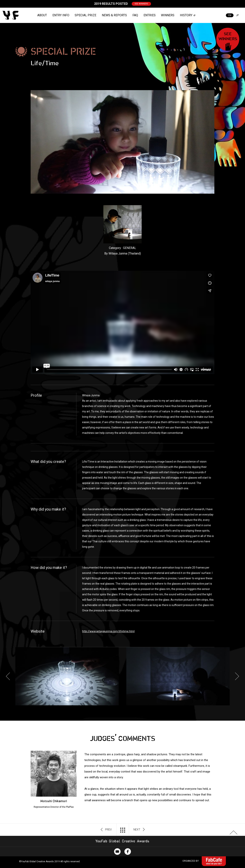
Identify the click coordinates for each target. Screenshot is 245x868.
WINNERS (168, 15)
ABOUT (42, 15)
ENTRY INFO (61, 15)
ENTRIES (150, 15)
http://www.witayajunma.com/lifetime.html (108, 631)
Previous (8, 676)
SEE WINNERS (141, 4)
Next (237, 676)
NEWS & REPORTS (114, 15)
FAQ (135, 15)
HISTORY (186, 15)
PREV (106, 830)
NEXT (139, 830)
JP (237, 15)
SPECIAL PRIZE (85, 15)
